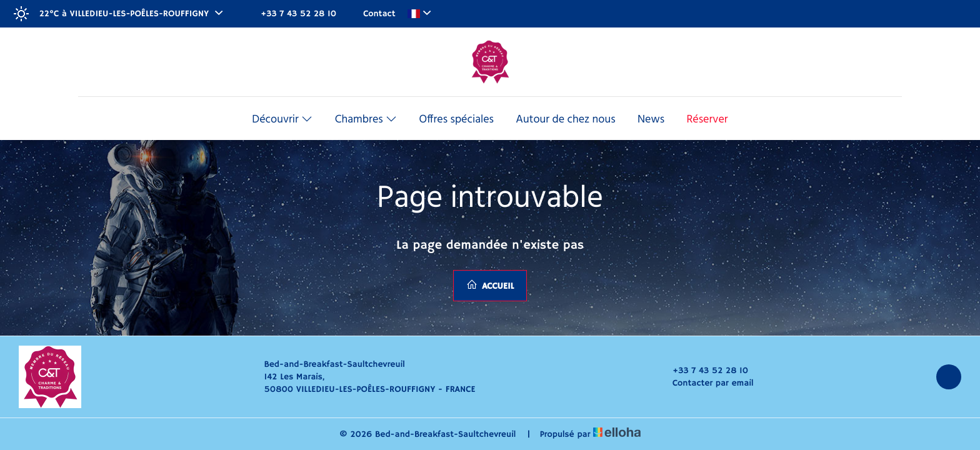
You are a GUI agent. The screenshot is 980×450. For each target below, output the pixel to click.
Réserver (707, 120)
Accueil (490, 285)
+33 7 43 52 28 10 (703, 371)
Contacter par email (706, 383)
